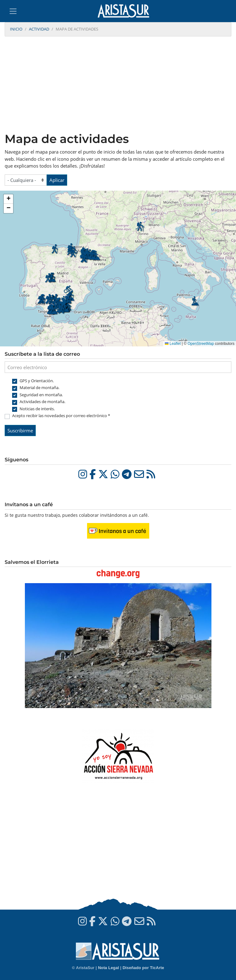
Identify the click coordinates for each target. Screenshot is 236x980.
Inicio (16, 29)
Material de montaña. (39, 388)
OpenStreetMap (201, 344)
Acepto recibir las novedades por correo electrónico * (61, 416)
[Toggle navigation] (13, 11)
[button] (62, 309)
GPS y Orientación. (37, 381)
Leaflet (173, 344)
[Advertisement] (118, 85)
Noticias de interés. (37, 409)
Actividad (39, 29)
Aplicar (57, 180)
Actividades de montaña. (42, 402)
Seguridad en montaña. (41, 395)
